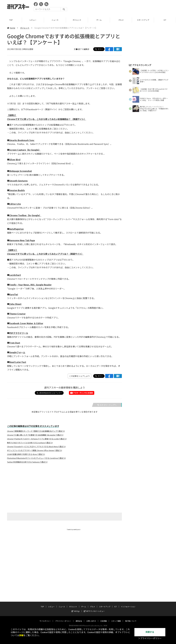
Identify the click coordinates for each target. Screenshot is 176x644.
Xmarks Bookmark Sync (22, 140)
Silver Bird (15, 160)
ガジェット (77, 20)
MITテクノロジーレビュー (94, 609)
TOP (11, 20)
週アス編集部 (84, 49)
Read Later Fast (18, 362)
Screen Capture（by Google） (25, 150)
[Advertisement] (120, 7)
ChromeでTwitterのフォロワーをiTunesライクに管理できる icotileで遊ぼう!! (37, 439)
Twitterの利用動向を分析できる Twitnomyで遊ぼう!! (27, 462)
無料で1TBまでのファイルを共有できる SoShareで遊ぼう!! (30, 443)
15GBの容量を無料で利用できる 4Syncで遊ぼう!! (26, 454)
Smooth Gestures (18, 181)
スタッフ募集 (116, 618)
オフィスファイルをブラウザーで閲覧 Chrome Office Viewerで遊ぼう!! (35, 450)
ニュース (55, 20)
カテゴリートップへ (107, 405)
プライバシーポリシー (63, 618)
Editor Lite (15, 204)
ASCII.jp (76, 609)
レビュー (33, 20)
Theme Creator (17, 314)
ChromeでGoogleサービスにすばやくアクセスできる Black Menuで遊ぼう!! (36, 447)
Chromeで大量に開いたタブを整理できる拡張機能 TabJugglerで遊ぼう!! (35, 435)
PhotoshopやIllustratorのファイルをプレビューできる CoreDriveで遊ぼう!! (36, 458)
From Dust (15, 343)
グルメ (121, 20)
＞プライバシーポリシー (150, 638)
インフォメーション (128, 604)
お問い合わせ (91, 618)
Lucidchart (15, 275)
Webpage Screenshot (21, 171)
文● (76, 49)
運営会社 (79, 618)
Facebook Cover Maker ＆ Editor (26, 323)
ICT (165, 20)
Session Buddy (17, 190)
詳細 (21, 635)
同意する (150, 632)
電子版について (131, 618)
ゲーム (99, 20)
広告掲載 (104, 618)
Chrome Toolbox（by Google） (25, 215)
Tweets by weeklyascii (74, 529)
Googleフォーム (17, 352)
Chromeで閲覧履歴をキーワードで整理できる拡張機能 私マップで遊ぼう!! (36, 431)
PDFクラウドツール (19, 333)
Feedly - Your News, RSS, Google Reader (30, 285)
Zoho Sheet (15, 304)
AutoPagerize (16, 229)
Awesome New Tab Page (22, 240)
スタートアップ (143, 20)
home (11, 28)
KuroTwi (14, 294)
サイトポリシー (45, 618)
